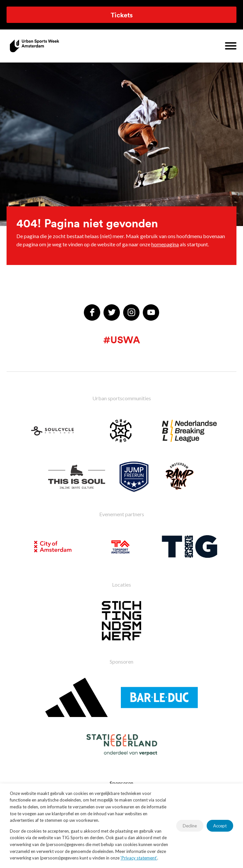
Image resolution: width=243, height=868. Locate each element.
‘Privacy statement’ (139, 858)
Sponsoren (121, 783)
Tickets (122, 15)
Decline (190, 826)
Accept (220, 826)
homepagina (165, 244)
